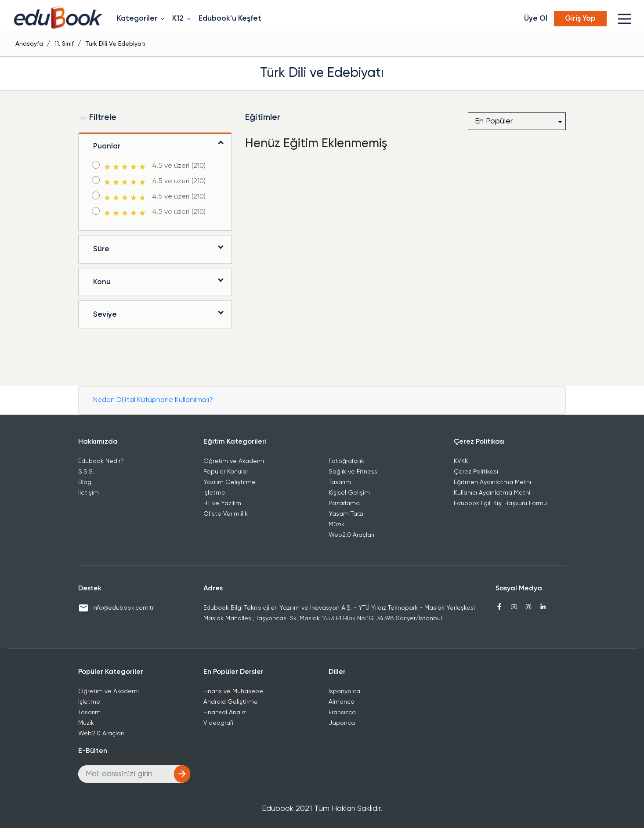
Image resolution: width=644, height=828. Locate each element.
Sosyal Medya (519, 589)
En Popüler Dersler (233, 672)
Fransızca (342, 712)
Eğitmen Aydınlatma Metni (492, 482)
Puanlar (107, 146)
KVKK (461, 461)
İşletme (214, 493)
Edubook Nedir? (101, 461)
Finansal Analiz (225, 712)
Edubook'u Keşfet (230, 19)
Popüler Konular (226, 472)
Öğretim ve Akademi (234, 461)
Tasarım (340, 482)
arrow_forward (182, 774)
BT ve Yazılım (222, 503)
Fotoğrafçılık (346, 461)
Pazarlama (344, 503)
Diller (337, 672)
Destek (90, 589)
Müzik (336, 524)
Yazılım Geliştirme (230, 482)
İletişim (89, 493)
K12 (182, 19)
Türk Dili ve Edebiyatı (115, 44)
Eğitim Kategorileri (235, 442)
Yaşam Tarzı (346, 514)
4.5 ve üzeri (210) (154, 166)
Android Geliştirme (231, 702)
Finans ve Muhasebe (233, 691)
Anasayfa (29, 44)
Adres (213, 589)
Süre (101, 249)
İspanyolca (344, 691)
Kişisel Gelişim (349, 493)
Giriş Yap (580, 19)
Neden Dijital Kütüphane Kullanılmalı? (153, 400)
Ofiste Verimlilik (226, 514)
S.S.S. (86, 472)
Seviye (105, 315)
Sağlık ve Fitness (353, 472)
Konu (102, 282)
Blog (85, 482)
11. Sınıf (64, 44)
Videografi (218, 723)
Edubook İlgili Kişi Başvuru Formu (500, 503)
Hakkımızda (98, 442)
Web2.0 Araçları (351, 535)
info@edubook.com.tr (116, 608)
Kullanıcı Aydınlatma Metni (492, 493)
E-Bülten (93, 751)
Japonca (342, 723)
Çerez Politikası (479, 442)
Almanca (342, 702)
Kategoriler (141, 19)
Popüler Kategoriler (111, 672)
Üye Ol (536, 19)
